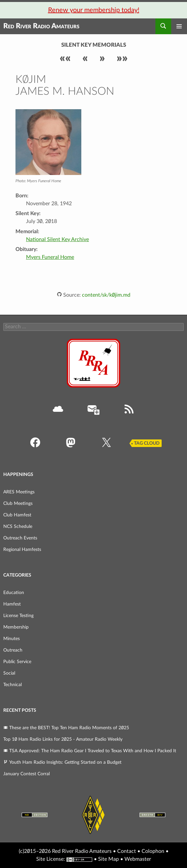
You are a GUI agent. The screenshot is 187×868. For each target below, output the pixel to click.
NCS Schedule (18, 527)
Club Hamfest (17, 515)
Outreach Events (20, 538)
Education (14, 593)
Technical (13, 685)
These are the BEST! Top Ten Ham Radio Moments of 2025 (66, 728)
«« (65, 58)
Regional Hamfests (22, 550)
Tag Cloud (147, 443)
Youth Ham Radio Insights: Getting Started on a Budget (62, 762)
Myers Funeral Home (50, 257)
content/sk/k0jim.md (106, 295)
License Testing (18, 616)
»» (122, 58)
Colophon (153, 851)
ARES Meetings (19, 492)
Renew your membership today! (94, 10)
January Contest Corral (27, 774)
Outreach (13, 650)
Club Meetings (18, 504)
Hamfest (12, 604)
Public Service (17, 662)
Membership (16, 627)
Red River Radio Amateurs (41, 26)
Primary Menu (179, 26)
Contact (127, 851)
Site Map (108, 859)
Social (9, 673)
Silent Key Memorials (94, 45)
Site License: (51, 859)
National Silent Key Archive (57, 239)
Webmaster (138, 859)
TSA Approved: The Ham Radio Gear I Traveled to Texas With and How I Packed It (90, 751)
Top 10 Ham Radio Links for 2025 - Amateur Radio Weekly (63, 739)
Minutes (12, 639)
